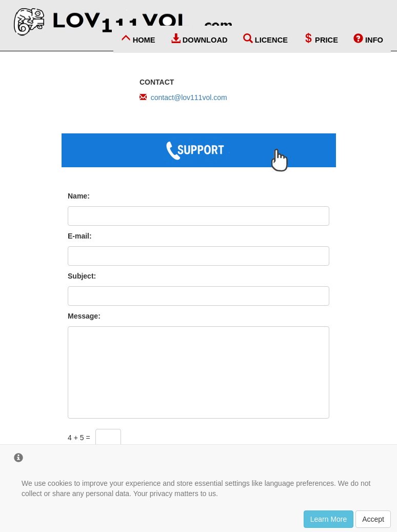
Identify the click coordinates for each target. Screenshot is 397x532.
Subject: (82, 276)
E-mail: (80, 236)
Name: (79, 196)
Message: (84, 316)
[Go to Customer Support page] (198, 154)
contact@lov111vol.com (189, 97)
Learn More (329, 519)
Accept (373, 519)
